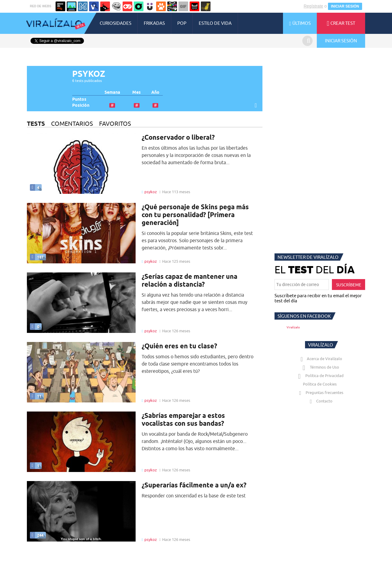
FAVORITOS (115, 124)
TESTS (36, 124)
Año (155, 92)
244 (37, 535)
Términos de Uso (320, 367)
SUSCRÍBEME (349, 285)
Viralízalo (293, 327)
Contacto (320, 401)
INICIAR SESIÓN (345, 6)
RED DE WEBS (41, 6)
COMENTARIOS (72, 124)
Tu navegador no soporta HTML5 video (81, 372)
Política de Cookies (320, 384)
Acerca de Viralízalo (320, 359)
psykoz (151, 192)
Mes (137, 92)
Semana (112, 92)
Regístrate (313, 6)
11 (36, 396)
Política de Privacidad (320, 376)
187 (37, 257)
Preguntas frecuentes (320, 392)
